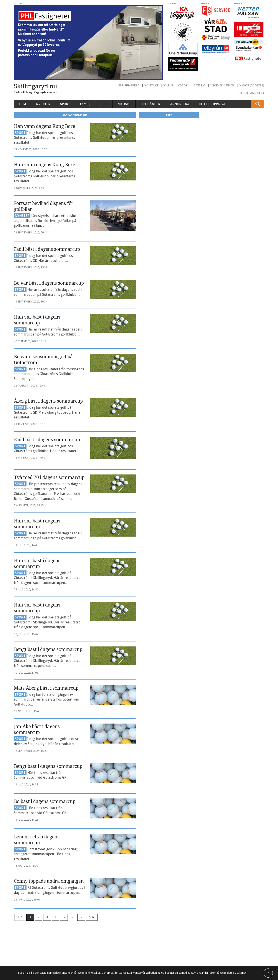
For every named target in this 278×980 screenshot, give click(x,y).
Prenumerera (129, 85)
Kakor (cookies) (252, 85)
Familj (85, 104)
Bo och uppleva (212, 104)
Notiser (124, 104)
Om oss (183, 85)
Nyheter (43, 104)
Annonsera (180, 104)
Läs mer (241, 973)
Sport (65, 104)
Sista (92, 917)
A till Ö (199, 85)
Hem (23, 104)
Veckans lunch (223, 85)
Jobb (104, 104)
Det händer (150, 104)
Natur (168, 85)
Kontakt (151, 85)
